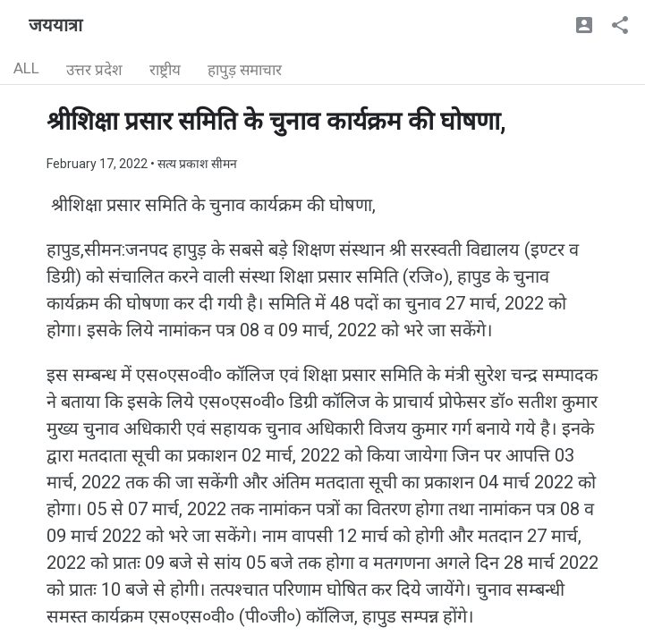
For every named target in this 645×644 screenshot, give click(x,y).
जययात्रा (55, 25)
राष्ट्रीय (165, 70)
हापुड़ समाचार (245, 70)
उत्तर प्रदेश (94, 70)
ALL (26, 68)
